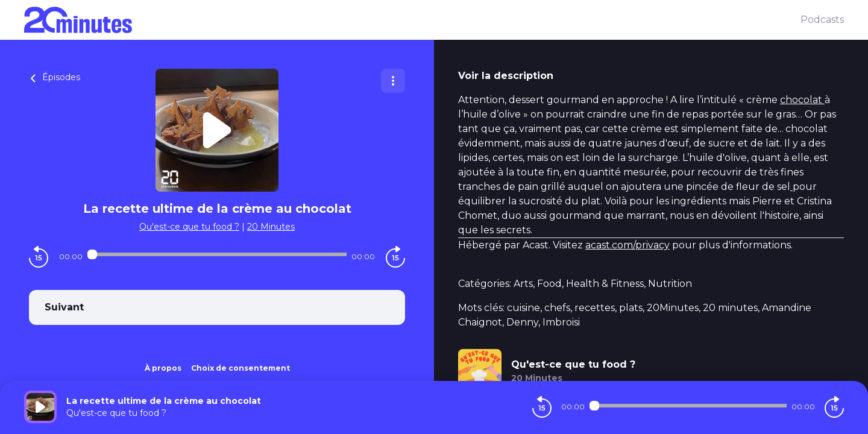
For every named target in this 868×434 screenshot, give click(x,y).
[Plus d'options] (393, 81)
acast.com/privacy (627, 245)
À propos (163, 368)
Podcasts (822, 20)
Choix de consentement (241, 368)
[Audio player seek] (217, 254)
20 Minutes (271, 227)
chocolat (802, 100)
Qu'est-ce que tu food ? (189, 227)
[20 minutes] (412, 20)
